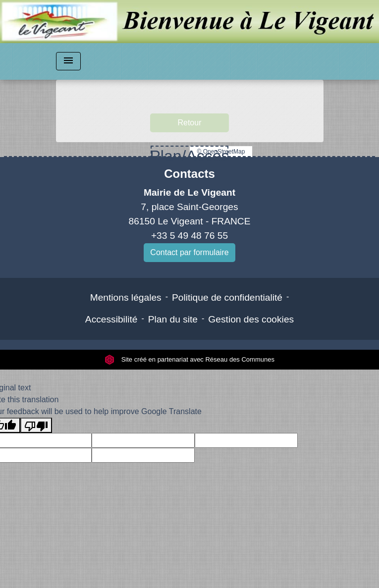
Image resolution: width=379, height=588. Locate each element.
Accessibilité (111, 319)
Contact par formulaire (189, 252)
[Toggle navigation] (68, 61)
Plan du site (173, 319)
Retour (189, 123)
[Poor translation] (36, 425)
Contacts (189, 174)
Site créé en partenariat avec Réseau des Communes (189, 359)
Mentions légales (126, 297)
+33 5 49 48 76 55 (189, 236)
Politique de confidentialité (227, 297)
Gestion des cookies (251, 319)
